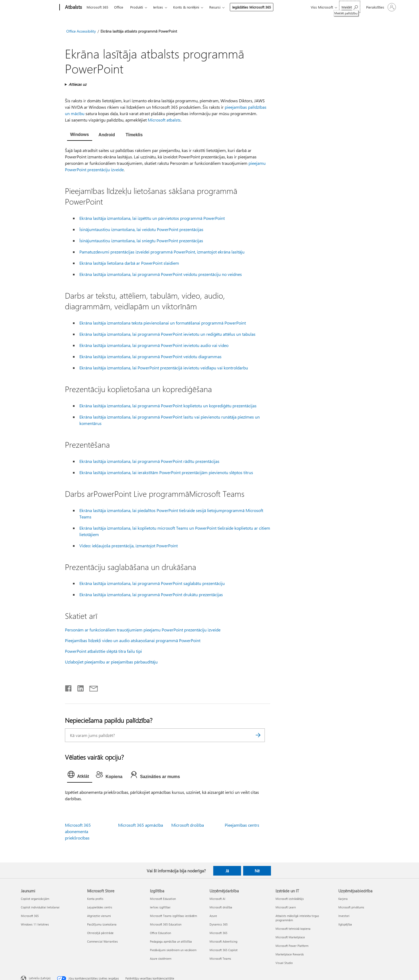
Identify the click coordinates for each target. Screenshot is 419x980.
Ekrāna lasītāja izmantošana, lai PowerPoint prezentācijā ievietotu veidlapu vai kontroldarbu (164, 368)
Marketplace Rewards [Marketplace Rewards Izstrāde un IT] (290, 954)
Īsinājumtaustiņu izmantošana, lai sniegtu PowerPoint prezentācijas (141, 241)
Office (119, 7)
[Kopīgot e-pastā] (91, 687)
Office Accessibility (81, 31)
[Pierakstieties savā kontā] (381, 7)
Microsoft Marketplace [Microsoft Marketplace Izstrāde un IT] (290, 937)
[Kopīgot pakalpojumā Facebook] (69, 687)
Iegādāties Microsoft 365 (252, 7)
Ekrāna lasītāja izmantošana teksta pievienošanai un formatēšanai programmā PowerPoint (163, 323)
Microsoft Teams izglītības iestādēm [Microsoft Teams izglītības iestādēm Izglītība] (173, 916)
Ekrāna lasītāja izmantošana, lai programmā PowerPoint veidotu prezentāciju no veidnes (161, 274)
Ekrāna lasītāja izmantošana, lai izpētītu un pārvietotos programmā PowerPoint (152, 218)
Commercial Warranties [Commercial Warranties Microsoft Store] (102, 941)
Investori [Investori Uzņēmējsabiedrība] (344, 916)
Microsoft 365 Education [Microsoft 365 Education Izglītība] (166, 924)
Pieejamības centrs (242, 825)
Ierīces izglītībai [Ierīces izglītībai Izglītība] (160, 907)
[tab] (80, 135)
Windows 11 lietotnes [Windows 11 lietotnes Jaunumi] (35, 924)
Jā (227, 871)
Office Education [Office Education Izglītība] (160, 933)
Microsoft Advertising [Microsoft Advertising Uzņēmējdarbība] (223, 941)
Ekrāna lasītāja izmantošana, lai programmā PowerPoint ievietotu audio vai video (154, 345)
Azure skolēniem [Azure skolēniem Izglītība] (161, 958)
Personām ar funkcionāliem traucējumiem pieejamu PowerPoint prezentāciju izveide (143, 630)
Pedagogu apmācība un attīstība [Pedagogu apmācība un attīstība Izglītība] (171, 941)
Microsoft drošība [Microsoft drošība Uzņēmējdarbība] (221, 907)
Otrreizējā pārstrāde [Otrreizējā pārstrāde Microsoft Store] (100, 933)
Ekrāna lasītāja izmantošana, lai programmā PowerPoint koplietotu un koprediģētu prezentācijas (168, 406)
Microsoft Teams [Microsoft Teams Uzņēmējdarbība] (220, 958)
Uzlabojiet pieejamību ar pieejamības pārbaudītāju (111, 662)
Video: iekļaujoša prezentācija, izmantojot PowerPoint (129, 546)
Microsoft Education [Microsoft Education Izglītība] (163, 899)
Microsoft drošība (188, 825)
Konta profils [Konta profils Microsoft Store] (95, 899)
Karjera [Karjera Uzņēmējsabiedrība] (343, 899)
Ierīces (158, 7)
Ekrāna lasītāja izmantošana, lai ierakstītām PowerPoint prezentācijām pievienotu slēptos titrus (166, 472)
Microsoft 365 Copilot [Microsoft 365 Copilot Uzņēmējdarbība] (224, 950)
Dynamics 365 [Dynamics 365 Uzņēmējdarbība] (219, 924)
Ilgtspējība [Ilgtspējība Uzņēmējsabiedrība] (345, 924)
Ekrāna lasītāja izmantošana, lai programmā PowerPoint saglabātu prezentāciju (152, 583)
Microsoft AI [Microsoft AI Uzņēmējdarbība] (217, 899)
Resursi (215, 7)
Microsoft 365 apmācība (141, 825)
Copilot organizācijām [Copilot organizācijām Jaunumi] (35, 899)
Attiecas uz (77, 84)
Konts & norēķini (186, 7)
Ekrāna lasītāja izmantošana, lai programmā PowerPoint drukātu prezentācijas (151, 594)
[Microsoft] (39, 7)
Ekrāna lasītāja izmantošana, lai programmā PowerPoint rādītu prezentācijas (149, 461)
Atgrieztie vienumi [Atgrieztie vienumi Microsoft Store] (99, 916)
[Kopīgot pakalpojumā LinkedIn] (78, 687)
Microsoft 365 (97, 7)
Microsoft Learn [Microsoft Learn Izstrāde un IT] (286, 907)
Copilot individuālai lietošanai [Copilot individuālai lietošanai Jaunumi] (40, 907)
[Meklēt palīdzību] (350, 7)
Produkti (137, 7)
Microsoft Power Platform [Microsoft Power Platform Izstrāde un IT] (292, 946)
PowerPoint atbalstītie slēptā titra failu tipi (103, 651)
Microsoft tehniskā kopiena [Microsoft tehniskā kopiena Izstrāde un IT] (293, 929)
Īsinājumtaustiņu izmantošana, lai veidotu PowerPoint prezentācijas (141, 229)
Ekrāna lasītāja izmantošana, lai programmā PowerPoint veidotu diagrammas (150, 356)
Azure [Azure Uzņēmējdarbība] (213, 916)
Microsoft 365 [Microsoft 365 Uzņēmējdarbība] (218, 933)
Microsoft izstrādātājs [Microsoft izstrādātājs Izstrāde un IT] (290, 899)
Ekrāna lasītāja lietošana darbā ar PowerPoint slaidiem (129, 263)
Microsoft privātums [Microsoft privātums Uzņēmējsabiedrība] (351, 907)
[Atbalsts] (73, 7)
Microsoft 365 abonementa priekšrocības (78, 831)
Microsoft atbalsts (164, 120)
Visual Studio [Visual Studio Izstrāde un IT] (284, 963)
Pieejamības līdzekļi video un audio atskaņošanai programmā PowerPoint (133, 640)
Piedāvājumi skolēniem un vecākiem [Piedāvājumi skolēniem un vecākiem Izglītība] (173, 950)
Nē (257, 871)
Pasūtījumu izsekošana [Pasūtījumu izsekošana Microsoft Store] (102, 924)
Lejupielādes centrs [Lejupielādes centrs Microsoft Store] (100, 907)
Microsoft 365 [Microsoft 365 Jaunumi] (30, 916)
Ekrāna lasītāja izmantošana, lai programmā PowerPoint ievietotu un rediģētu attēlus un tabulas (167, 334)
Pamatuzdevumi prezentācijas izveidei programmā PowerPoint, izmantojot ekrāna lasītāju (162, 252)
